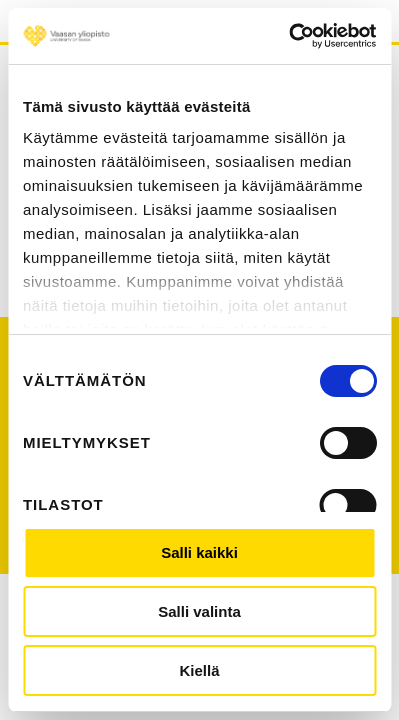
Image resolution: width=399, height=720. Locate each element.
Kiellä (199, 670)
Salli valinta (199, 611)
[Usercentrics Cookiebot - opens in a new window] (288, 36)
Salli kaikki (199, 552)
